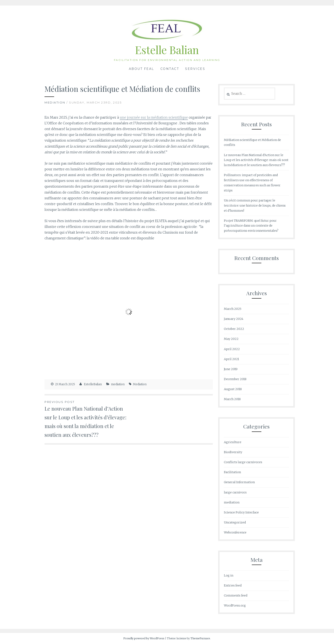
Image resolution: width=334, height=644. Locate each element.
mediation (55, 102)
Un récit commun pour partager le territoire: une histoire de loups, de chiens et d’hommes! (255, 206)
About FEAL (142, 69)
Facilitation (232, 472)
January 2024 (234, 319)
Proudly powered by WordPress (144, 638)
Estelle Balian (167, 50)
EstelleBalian (93, 384)
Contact (170, 69)
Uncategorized (235, 522)
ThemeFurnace (200, 638)
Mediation (140, 384)
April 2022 (232, 349)
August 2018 (233, 389)
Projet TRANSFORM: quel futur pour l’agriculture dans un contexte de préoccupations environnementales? (251, 226)
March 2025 (233, 309)
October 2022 (234, 329)
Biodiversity (233, 452)
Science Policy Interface (241, 512)
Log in (229, 575)
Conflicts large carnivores (243, 462)
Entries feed (233, 585)
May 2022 (231, 339)
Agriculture (233, 442)
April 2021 (231, 359)
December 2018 (235, 379)
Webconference (235, 532)
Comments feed (236, 595)
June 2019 (231, 369)
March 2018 (232, 399)
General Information (239, 482)
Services (195, 69)
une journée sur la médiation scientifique (154, 117)
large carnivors (235, 492)
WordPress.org (235, 605)
